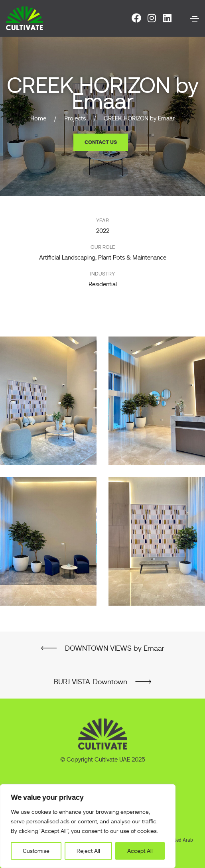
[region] (88, 826)
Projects (75, 118)
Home (38, 118)
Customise (36, 851)
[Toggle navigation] (195, 19)
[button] (101, 142)
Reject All (88, 851)
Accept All (140, 851)
